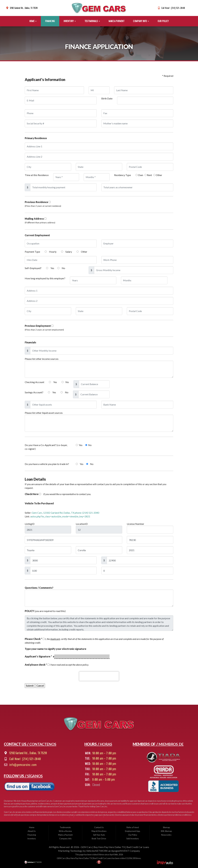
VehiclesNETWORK (97, 851)
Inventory (70, 21)
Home (33, 21)
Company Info (141, 21)
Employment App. (133, 831)
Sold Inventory (133, 839)
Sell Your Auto (99, 835)
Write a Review (65, 831)
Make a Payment (116, 21)
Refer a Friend (133, 827)
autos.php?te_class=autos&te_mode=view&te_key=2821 (60, 516)
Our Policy (163, 21)
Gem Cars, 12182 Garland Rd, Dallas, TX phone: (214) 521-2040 (65, 513)
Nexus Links (166, 835)
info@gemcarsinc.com (23, 765)
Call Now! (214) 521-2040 (173, 8)
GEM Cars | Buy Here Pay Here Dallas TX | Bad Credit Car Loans (115, 847)
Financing (50, 21)
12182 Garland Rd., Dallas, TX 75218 (24, 8)
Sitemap (166, 827)
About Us (32, 831)
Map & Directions (99, 831)
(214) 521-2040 (31, 759)
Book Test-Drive (99, 839)
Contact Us (99, 827)
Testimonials (92, 21)
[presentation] (99, 676)
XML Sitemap (166, 831)
